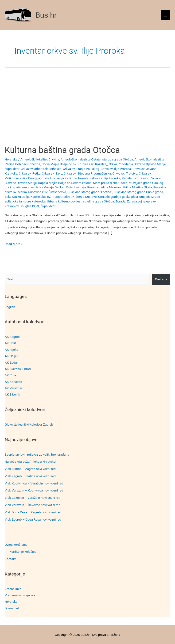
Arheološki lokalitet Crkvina (40, 159)
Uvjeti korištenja (16, 545)
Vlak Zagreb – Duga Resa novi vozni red (33, 519)
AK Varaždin (13, 388)
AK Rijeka (12, 350)
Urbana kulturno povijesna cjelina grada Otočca (80, 201)
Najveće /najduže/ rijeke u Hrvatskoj (30, 461)
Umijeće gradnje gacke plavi (118, 197)
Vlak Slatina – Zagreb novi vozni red (30, 469)
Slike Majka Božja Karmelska (25, 197)
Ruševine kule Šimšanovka (47, 192)
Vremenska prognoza (20, 595)
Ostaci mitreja (76, 187)
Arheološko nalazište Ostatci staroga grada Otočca (97, 159)
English (10, 307)
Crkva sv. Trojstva (125, 173)
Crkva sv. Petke (30, 173)
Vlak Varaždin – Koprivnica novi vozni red (34, 490)
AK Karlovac (13, 382)
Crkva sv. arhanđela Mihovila (41, 169)
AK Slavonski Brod (18, 369)
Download (12, 608)
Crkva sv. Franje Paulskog (81, 169)
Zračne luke (13, 589)
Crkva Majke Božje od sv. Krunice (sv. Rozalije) (74, 164)
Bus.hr (46, 15)
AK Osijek (12, 356)
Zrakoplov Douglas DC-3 (22, 206)
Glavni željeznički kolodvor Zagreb (29, 424)
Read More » (14, 244)
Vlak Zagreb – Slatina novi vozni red (30, 476)
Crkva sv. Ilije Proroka (116, 169)
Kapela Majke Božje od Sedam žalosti (65, 183)
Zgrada (120, 201)
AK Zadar (11, 362)
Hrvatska (11, 602)
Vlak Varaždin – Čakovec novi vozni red (33, 505)
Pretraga (161, 279)
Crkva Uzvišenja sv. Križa (59, 178)
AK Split (10, 343)
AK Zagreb (12, 337)
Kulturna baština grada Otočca (62, 150)
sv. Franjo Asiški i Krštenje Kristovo (72, 197)
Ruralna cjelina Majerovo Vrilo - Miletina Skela (120, 187)
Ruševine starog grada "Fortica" (90, 192)
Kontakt (10, 559)
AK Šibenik (12, 394)
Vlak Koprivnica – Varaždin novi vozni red (34, 483)
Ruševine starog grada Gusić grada (138, 192)
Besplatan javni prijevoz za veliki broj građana (37, 454)
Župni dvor (48, 206)
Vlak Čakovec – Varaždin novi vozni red (33, 498)
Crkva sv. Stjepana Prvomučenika (87, 173)
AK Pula (10, 375)
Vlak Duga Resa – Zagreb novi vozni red (33, 512)
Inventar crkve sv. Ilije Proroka (99, 178)
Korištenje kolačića (23, 552)
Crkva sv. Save (52, 173)
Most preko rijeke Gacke (110, 183)
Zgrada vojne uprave (141, 201)
